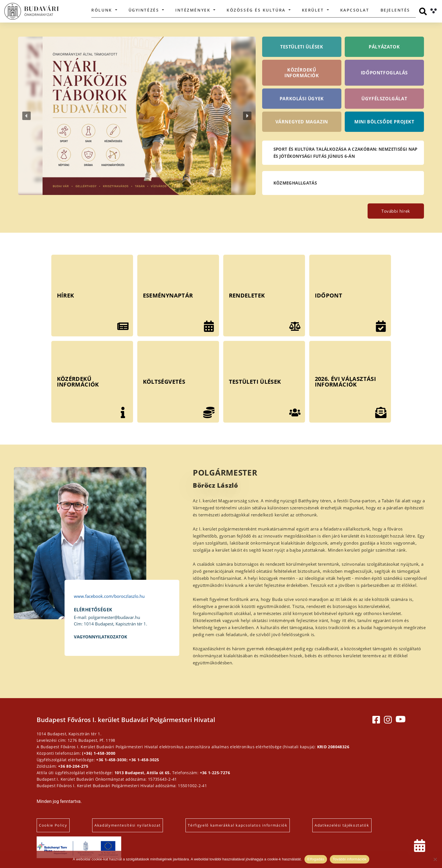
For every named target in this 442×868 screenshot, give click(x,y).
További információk (350, 859)
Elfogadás (316, 859)
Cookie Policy (53, 825)
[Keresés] (423, 11)
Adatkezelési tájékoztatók (342, 825)
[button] (137, 116)
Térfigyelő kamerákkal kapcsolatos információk (238, 825)
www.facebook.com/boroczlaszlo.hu (109, 596)
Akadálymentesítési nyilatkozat (128, 825)
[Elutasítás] (435, 859)
